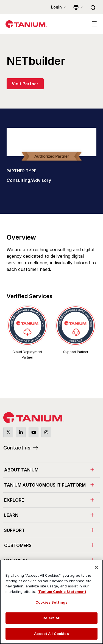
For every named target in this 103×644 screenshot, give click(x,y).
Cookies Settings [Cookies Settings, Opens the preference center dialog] (51, 602)
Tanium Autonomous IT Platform (45, 485)
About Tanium (21, 470)
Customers (18, 545)
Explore (14, 500)
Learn (11, 515)
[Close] (96, 567)
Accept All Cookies (51, 634)
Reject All (51, 618)
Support (14, 530)
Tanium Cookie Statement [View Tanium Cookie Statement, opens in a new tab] (62, 592)
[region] (51, 602)
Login (56, 7)
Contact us (17, 448)
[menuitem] (51, 470)
